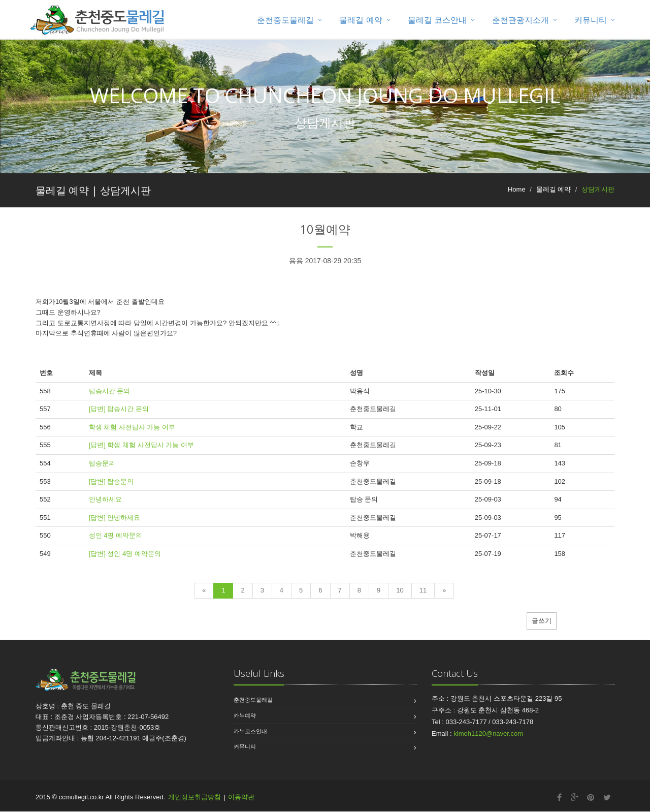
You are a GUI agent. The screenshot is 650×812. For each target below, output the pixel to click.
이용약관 (241, 798)
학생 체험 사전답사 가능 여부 (132, 428)
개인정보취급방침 (194, 798)
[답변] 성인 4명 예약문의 (125, 554)
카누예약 (245, 716)
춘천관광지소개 (521, 20)
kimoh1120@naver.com (488, 734)
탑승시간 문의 (110, 392)
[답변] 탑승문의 (111, 481)
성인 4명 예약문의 (116, 536)
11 (423, 591)
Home (517, 189)
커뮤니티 (591, 20)
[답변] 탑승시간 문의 (119, 409)
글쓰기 (542, 621)
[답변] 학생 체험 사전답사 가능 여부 (141, 445)
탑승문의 (102, 464)
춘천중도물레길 (285, 20)
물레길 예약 (361, 20)
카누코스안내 (250, 732)
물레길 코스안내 (437, 20)
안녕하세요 (105, 500)
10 (400, 591)
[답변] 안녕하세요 (115, 518)
